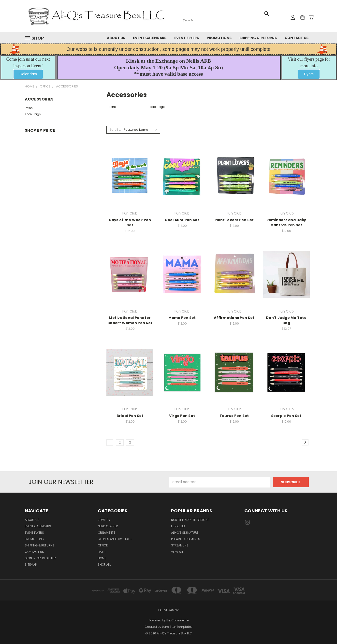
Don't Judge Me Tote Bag (286, 320)
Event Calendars (150, 38)
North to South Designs (190, 520)
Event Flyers (187, 38)
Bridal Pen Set (130, 416)
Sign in (30, 558)
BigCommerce (177, 620)
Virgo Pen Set (182, 416)
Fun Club (178, 526)
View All (177, 552)
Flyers (309, 74)
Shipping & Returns (258, 38)
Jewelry (104, 520)
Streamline (180, 545)
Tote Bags (33, 114)
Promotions (219, 38)
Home (102, 558)
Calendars (28, 74)
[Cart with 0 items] (311, 17)
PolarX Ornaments (186, 539)
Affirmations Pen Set (234, 318)
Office (103, 545)
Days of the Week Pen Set (130, 222)
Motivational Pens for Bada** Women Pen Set (130, 320)
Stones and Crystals (115, 539)
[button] (28, 74)
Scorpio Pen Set (286, 416)
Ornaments (107, 533)
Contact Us (297, 38)
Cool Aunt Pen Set (182, 220)
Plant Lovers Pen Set (234, 220)
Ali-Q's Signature (185, 533)
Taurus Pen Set (234, 416)
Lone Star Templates (177, 627)
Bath (102, 552)
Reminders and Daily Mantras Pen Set (286, 222)
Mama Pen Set (182, 318)
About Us (116, 38)
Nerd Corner (108, 526)
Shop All (104, 565)
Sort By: (115, 130)
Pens (29, 108)
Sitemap (31, 565)
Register (49, 558)
